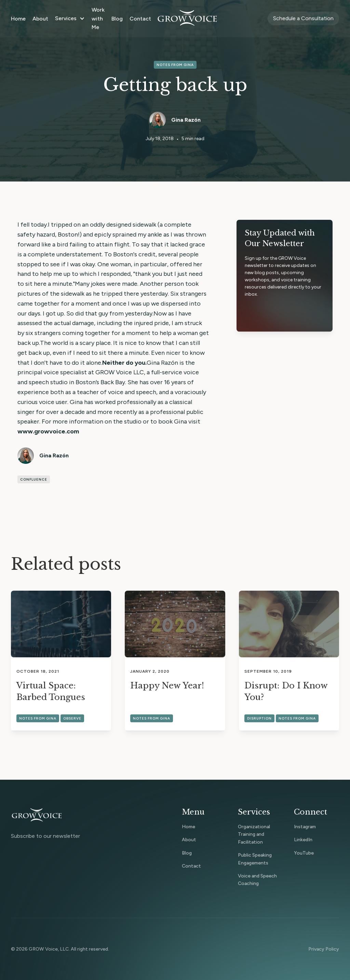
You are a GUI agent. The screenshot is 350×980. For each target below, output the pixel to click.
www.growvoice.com (48, 431)
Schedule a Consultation (303, 18)
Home (18, 19)
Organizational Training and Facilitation (254, 834)
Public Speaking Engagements (255, 859)
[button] (70, 18)
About (40, 19)
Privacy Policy (324, 949)
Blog (117, 19)
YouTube (304, 853)
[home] (187, 18)
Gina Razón (186, 120)
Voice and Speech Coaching (257, 880)
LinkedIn (303, 840)
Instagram (305, 827)
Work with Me (98, 18)
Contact (140, 19)
